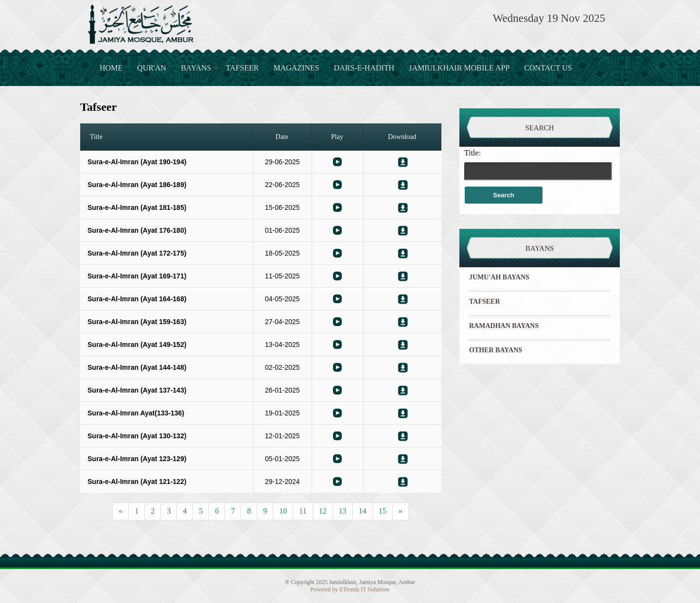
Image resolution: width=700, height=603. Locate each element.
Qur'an (152, 68)
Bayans (196, 68)
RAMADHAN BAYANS (504, 326)
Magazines (297, 68)
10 (283, 511)
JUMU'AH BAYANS (499, 277)
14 (363, 511)
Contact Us (548, 68)
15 (383, 511)
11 (303, 511)
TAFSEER (485, 301)
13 (343, 511)
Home (111, 68)
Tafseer (242, 68)
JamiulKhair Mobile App (459, 68)
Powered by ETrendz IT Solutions (350, 589)
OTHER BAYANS (496, 350)
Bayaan (337, 162)
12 (323, 511)
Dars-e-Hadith (364, 68)
